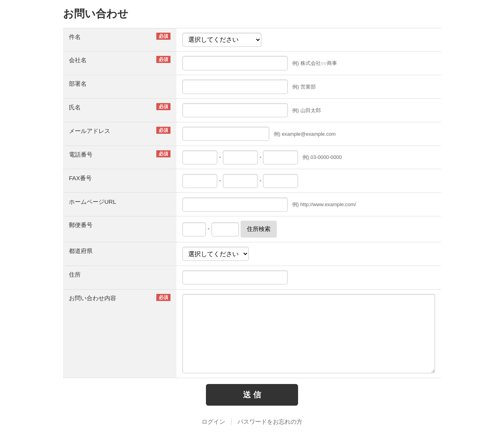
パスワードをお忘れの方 (270, 422)
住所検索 (259, 229)
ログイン (213, 422)
